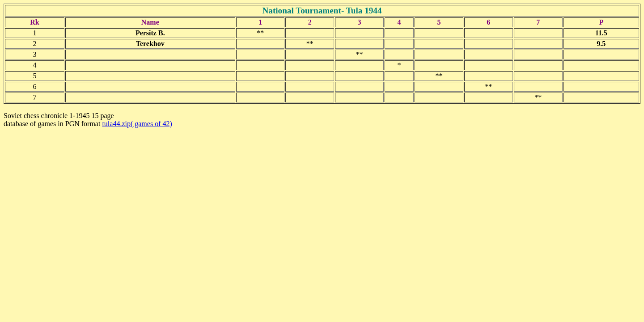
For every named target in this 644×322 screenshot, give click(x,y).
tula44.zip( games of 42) (137, 124)
